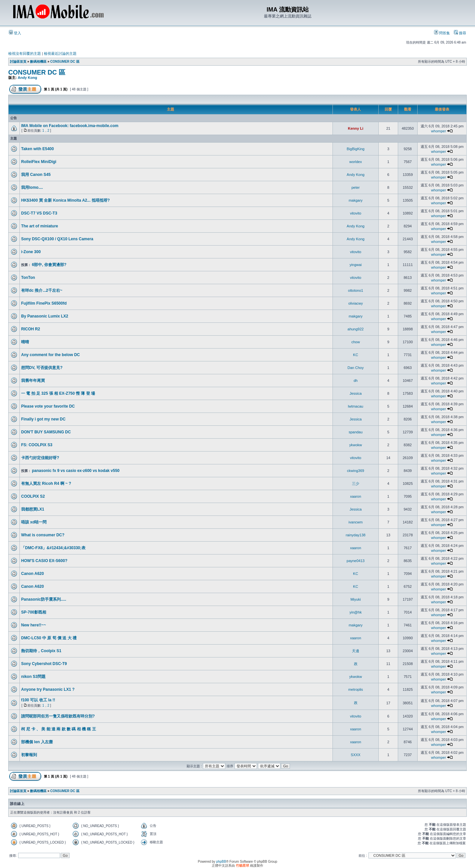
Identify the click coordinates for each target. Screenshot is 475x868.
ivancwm (356, 522)
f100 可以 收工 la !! (38, 700)
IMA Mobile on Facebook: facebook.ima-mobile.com (70, 126)
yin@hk (356, 612)
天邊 (356, 651)
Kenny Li (356, 128)
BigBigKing (356, 149)
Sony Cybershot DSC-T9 (44, 664)
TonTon (28, 278)
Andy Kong (28, 78)
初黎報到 (29, 755)
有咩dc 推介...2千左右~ (42, 290)
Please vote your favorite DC (48, 406)
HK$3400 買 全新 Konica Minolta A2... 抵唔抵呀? (65, 200)
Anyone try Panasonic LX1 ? (48, 689)
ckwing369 (356, 471)
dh (356, 381)
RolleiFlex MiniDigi (39, 162)
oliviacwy (356, 303)
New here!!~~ (33, 625)
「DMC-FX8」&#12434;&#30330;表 (53, 548)
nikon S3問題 (33, 677)
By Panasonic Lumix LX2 (45, 316)
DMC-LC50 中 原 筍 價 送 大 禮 (49, 638)
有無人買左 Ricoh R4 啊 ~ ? (46, 484)
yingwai (356, 265)
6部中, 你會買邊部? (49, 265)
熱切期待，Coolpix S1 (41, 651)
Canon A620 (32, 574)
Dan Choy (356, 368)
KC (355, 355)
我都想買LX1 (33, 509)
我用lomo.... (32, 187)
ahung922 (356, 329)
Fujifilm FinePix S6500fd (44, 303)
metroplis (356, 689)
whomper (439, 131)
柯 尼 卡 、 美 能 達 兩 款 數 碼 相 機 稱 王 (59, 729)
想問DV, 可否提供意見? (42, 368)
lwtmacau (356, 406)
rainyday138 (356, 535)
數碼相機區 (38, 62)
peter (355, 187)
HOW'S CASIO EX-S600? (44, 561)
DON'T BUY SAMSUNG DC (46, 432)
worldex (356, 162)
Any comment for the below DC (50, 355)
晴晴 (25, 342)
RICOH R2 (31, 329)
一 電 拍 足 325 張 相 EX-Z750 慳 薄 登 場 (58, 393)
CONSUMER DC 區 (65, 62)
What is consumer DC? (43, 535)
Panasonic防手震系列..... (44, 599)
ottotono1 (356, 290)
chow (356, 342)
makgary (356, 200)
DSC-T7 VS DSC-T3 (39, 213)
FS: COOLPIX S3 (37, 445)
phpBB (221, 862)
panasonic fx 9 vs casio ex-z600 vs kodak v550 (76, 471)
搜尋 (460, 33)
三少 (356, 484)
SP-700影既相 (34, 612)
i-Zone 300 (31, 252)
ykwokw (356, 445)
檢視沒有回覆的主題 (25, 53)
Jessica (356, 393)
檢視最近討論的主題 (60, 53)
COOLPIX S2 (33, 496)
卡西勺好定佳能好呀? (40, 458)
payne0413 (356, 561)
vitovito (356, 213)
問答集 (442, 33)
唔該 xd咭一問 (34, 522)
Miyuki (355, 599)
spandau (356, 432)
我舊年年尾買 (33, 381)
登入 (15, 33)
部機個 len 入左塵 (37, 742)
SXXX (355, 755)
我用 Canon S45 (36, 175)
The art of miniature (40, 226)
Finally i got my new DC (43, 419)
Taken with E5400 (37, 149)
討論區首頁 (18, 62)
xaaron (356, 496)
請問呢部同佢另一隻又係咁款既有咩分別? (58, 716)
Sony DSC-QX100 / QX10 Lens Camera (57, 239)
